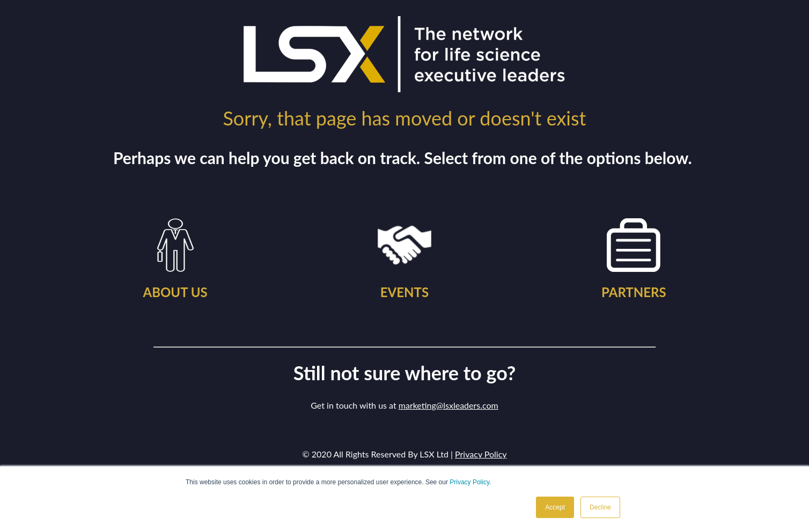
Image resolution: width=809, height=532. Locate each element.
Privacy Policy (469, 482)
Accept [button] (555, 507)
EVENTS (404, 292)
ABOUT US (175, 292)
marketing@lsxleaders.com (448, 405)
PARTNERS (634, 292)
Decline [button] (600, 507)
